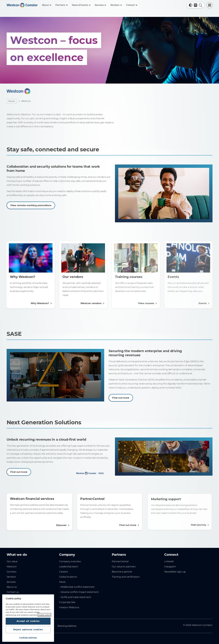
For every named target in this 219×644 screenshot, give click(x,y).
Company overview (70, 561)
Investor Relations (69, 607)
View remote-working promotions (40, 203)
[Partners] (61, 5)
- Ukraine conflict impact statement (79, 592)
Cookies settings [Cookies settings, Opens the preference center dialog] (28, 637)
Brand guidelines (67, 626)
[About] (47, 5)
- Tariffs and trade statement (75, 597)
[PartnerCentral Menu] (210, 5)
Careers (63, 572)
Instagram (170, 567)
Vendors (11, 577)
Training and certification (126, 577)
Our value (12, 561)
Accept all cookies (28, 621)
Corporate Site (67, 602)
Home (12, 101)
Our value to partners (124, 567)
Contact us (13, 592)
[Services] (100, 5)
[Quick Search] (200, 5)
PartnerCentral (120, 561)
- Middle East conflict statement (77, 587)
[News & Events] (81, 5)
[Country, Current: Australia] (196, 5)
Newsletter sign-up (175, 572)
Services (11, 582)
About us (12, 587)
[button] (191, 5)
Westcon (12, 567)
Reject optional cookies (28, 630)
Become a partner (122, 572)
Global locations (68, 577)
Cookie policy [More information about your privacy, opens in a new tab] (44, 615)
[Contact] (132, 5)
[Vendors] (116, 5)
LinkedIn (169, 561)
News (62, 582)
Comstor (12, 572)
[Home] (22, 5)
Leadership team (69, 567)
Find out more (124, 394)
